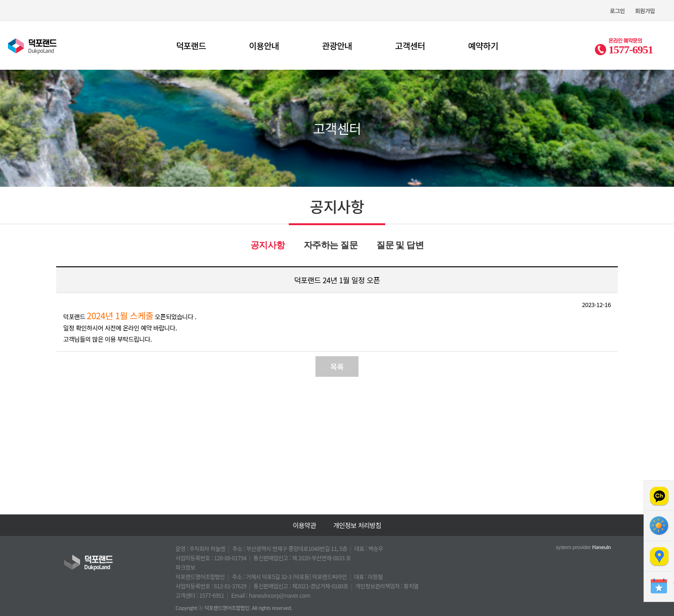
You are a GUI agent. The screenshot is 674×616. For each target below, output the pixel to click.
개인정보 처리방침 (357, 525)
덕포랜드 (191, 45)
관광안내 (337, 45)
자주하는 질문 (331, 245)
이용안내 (264, 45)
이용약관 (305, 525)
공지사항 (268, 245)
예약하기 (483, 45)
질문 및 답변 (400, 245)
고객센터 (410, 45)
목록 (337, 367)
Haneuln (601, 547)
